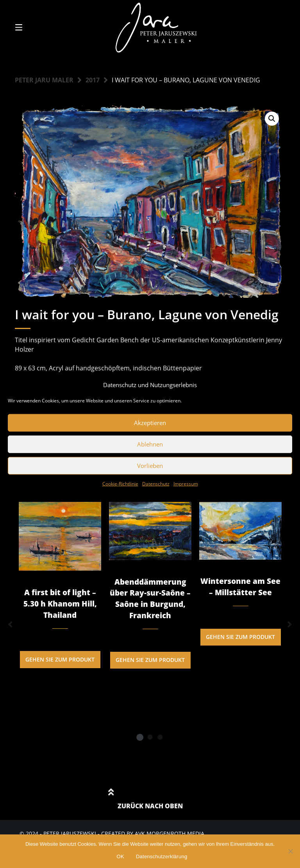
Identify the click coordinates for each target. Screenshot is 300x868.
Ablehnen (150, 444)
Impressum (186, 483)
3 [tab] (160, 737)
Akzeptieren (150, 423)
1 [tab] (140, 737)
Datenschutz (156, 483)
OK (121, 856)
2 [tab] (150, 737)
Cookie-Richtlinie (120, 483)
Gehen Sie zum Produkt (60, 659)
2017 (93, 80)
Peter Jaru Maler (44, 80)
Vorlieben (150, 466)
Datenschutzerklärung (162, 856)
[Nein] (290, 851)
